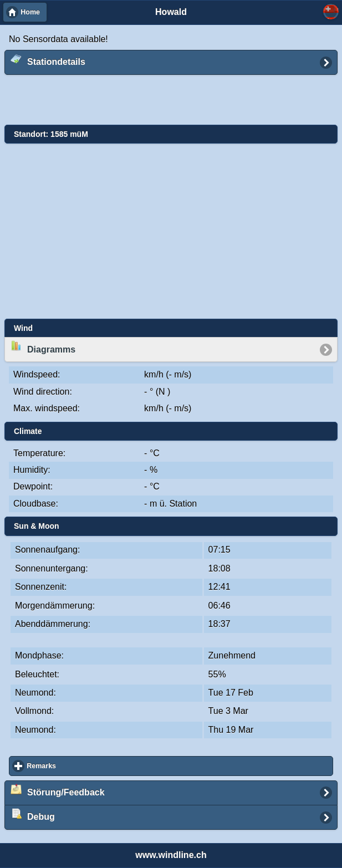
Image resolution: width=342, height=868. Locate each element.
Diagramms (43, 347)
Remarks (82, 766)
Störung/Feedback (58, 790)
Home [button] (30, 12)
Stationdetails (48, 60)
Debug (33, 815)
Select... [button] (331, 12)
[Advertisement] (163, 100)
